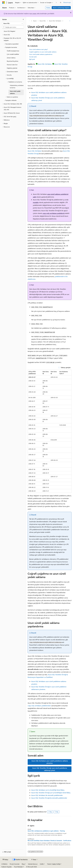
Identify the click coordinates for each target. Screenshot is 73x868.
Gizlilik (42, 864)
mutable (36, 202)
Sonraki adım (33, 57)
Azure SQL (43, 21)
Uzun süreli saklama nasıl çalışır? (38, 49)
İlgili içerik (32, 59)
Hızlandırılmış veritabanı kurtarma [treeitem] (17, 87)
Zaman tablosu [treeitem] (11, 58)
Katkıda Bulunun (33, 864)
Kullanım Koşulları (7, 867)
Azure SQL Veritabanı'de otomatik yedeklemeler (47, 795)
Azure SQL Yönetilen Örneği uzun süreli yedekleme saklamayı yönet (50, 769)
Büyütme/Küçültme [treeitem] (12, 61)
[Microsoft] (4, 3)
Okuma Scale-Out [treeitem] (12, 65)
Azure (35, 21)
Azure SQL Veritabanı (55, 21)
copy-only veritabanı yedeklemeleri (39, 706)
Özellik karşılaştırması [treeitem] (13, 51)
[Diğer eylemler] (70, 21)
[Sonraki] (56, 3)
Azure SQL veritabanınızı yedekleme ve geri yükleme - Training (46, 831)
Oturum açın (67, 2)
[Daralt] (23, 19)
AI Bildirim (4, 864)
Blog (23, 864)
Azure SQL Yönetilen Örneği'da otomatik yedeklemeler (49, 798)
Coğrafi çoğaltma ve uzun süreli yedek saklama (43, 52)
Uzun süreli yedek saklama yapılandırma (41, 54)
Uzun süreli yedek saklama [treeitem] (15, 92)
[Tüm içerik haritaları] (29, 21)
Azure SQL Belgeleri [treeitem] (10, 31)
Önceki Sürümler (15, 864)
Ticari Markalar (18, 867)
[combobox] (13, 23)
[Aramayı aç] (61, 3)
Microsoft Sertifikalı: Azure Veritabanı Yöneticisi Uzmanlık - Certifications (49, 841)
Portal (48, 8)
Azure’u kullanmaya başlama (61, 8)
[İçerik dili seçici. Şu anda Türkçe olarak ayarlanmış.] (5, 860)
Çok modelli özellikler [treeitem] (13, 54)
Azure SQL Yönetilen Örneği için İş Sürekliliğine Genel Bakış (51, 793)
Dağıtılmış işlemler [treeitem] (12, 68)
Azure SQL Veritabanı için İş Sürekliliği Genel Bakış (48, 790)
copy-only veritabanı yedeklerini (54, 213)
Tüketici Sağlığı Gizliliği (54, 864)
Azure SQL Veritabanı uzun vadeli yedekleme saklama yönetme (50, 762)
